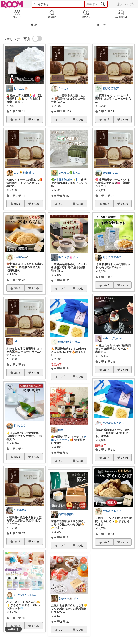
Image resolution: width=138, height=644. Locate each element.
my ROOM (121, 14)
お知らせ (86, 14)
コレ (17, 120)
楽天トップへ (127, 4)
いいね (35, 120)
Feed (17, 14)
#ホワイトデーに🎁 (68, 438)
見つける (52, 14)
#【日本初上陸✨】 (66, 180)
